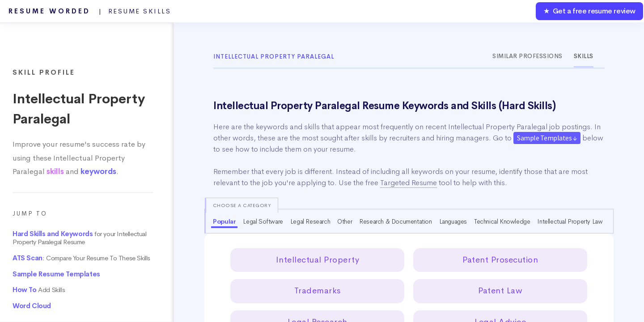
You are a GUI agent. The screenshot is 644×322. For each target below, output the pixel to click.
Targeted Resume (409, 183)
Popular (224, 221)
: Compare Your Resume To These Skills (81, 258)
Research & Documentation (395, 221)
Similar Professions (527, 56)
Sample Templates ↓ (547, 138)
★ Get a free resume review (589, 11)
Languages (453, 221)
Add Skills (39, 290)
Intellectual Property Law (570, 221)
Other (345, 221)
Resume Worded (90, 11)
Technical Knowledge (502, 221)
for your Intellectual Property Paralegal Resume (80, 238)
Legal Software (263, 221)
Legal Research (310, 221)
